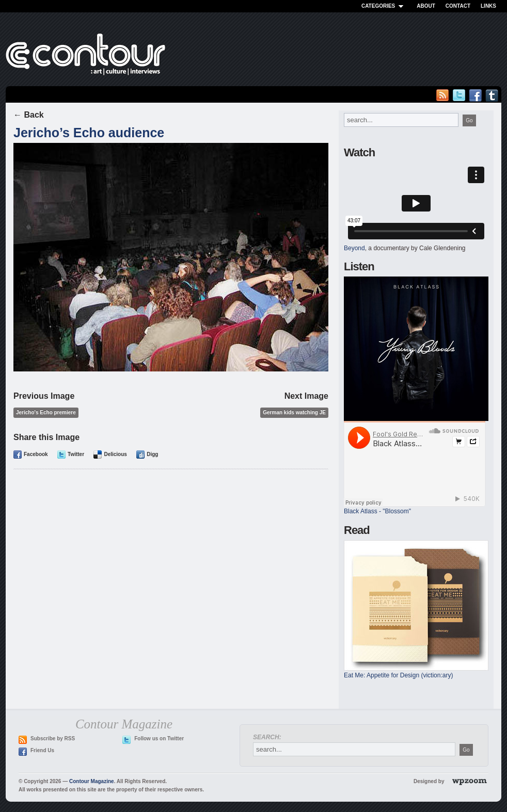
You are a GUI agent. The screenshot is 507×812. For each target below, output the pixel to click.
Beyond (354, 248)
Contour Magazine (92, 781)
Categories (384, 6)
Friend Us (42, 750)
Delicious (115, 454)
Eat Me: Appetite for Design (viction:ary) (398, 675)
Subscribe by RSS (53, 738)
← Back (29, 115)
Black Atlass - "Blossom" (377, 511)
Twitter (76, 454)
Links (488, 6)
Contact (458, 6)
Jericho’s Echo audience (89, 133)
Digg (152, 454)
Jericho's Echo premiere (46, 412)
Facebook (36, 454)
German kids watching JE (294, 412)
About (426, 6)
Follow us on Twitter (159, 738)
